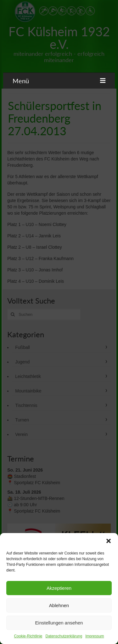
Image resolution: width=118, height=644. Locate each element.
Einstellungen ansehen (59, 623)
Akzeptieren (59, 588)
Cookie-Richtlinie (28, 636)
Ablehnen (59, 605)
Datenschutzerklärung (64, 636)
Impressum (95, 636)
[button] (109, 541)
